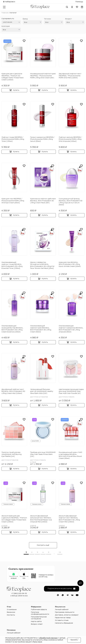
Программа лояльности (65, 612)
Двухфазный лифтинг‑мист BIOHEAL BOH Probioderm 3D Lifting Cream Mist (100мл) (13, 391)
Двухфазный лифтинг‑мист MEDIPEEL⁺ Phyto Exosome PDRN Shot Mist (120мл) (70, 76)
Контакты (11, 615)
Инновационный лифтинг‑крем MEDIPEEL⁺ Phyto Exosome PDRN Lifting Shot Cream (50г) (43, 76)
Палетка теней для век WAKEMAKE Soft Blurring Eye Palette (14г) (11, 454)
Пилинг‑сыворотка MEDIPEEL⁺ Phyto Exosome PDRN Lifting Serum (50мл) (42, 139)
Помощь (79, 2)
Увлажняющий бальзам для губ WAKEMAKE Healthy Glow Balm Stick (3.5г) (42, 391)
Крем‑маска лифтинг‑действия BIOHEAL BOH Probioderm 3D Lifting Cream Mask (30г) (43, 201)
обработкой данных (48, 638)
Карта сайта (36, 621)
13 (60, 552)
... (54, 553)
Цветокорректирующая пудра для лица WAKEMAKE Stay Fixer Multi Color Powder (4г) (71, 391)
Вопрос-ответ (37, 624)
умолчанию (7, 22)
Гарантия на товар (63, 618)
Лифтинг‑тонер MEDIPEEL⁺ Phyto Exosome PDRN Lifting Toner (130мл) (13, 139)
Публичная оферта (39, 610)
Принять (74, 640)
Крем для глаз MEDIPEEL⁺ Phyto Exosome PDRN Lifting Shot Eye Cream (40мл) (13, 201)
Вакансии (11, 612)
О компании (12, 610)
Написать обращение (64, 623)
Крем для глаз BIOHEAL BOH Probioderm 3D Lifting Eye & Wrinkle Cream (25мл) (70, 264)
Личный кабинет (62, 610)
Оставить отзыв (62, 620)
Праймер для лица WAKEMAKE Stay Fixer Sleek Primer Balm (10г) (43, 454)
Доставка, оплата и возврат (67, 615)
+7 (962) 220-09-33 (19, 593)
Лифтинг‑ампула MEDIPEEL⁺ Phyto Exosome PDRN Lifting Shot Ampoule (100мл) (70, 139)
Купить (16, 90)
